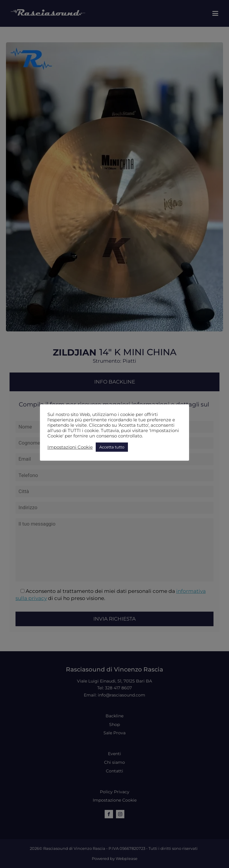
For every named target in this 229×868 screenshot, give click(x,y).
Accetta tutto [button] (112, 447)
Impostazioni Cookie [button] (70, 447)
